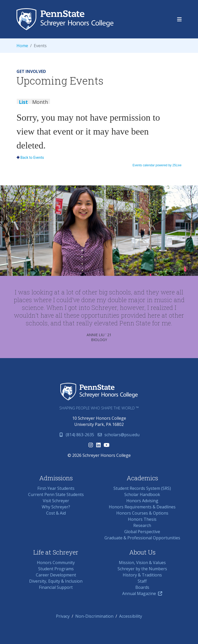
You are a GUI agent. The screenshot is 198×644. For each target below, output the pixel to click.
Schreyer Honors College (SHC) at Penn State (99, 392)
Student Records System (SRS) (142, 488)
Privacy (63, 616)
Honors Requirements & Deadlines (142, 507)
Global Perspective (142, 532)
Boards (142, 587)
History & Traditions (142, 575)
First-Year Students (56, 488)
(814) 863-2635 (76, 435)
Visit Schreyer (56, 501)
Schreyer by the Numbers (142, 569)
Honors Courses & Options (142, 513)
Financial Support (56, 587)
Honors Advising (142, 501)
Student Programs (56, 569)
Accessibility (131, 616)
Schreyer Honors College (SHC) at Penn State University (65, 19)
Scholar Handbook (142, 494)
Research (142, 525)
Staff (142, 581)
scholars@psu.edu (118, 435)
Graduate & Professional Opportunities (142, 538)
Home (22, 46)
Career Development (56, 575)
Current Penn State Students (56, 494)
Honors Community (56, 563)
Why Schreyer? (56, 507)
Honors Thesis (142, 519)
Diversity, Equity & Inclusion (56, 581)
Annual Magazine (142, 593)
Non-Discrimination (94, 616)
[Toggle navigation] (179, 19)
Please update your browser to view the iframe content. (99, 104)
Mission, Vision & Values (142, 563)
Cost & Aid (56, 513)
